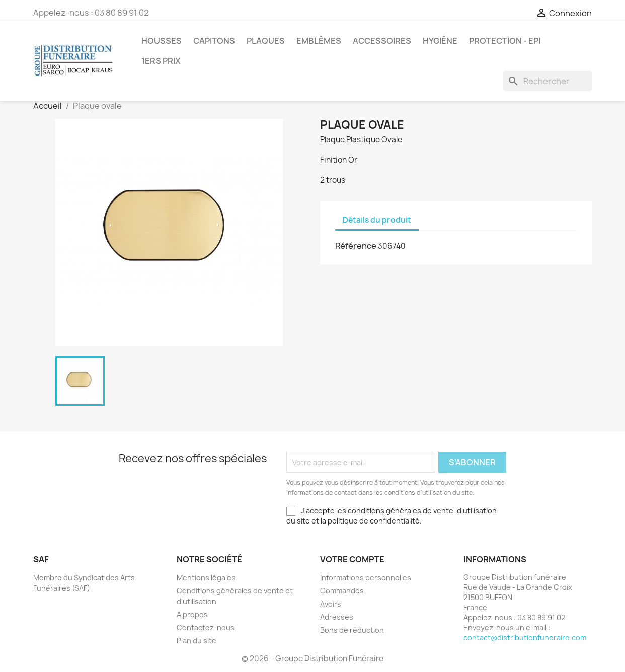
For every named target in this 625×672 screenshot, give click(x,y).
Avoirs (331, 604)
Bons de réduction (352, 630)
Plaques (266, 41)
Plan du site (197, 641)
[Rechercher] (548, 81)
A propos (192, 614)
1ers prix (161, 61)
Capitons (214, 41)
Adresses (337, 617)
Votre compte (352, 559)
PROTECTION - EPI (505, 41)
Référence (356, 246)
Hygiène (440, 41)
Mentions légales (206, 578)
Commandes (342, 591)
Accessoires (382, 41)
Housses (162, 41)
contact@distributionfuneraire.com (525, 638)
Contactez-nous (206, 627)
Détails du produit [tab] (377, 220)
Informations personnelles (366, 578)
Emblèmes (319, 41)
